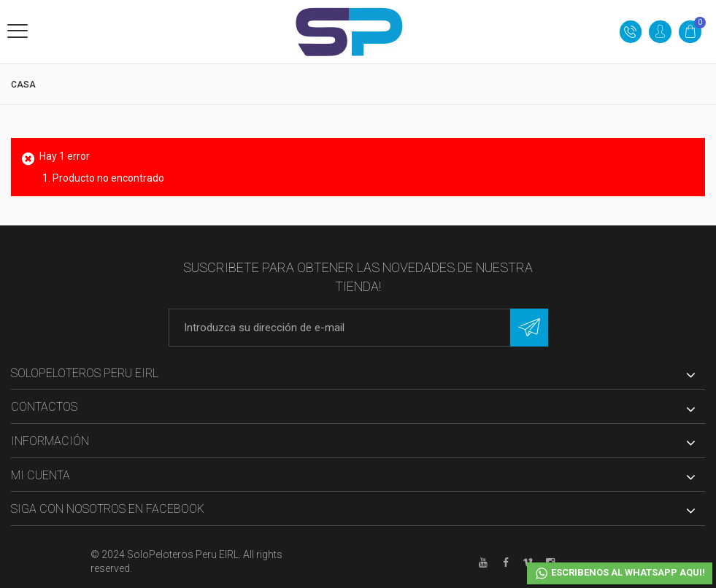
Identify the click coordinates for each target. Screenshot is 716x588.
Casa (23, 85)
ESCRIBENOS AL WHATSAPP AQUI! (620, 573)
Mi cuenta (41, 475)
